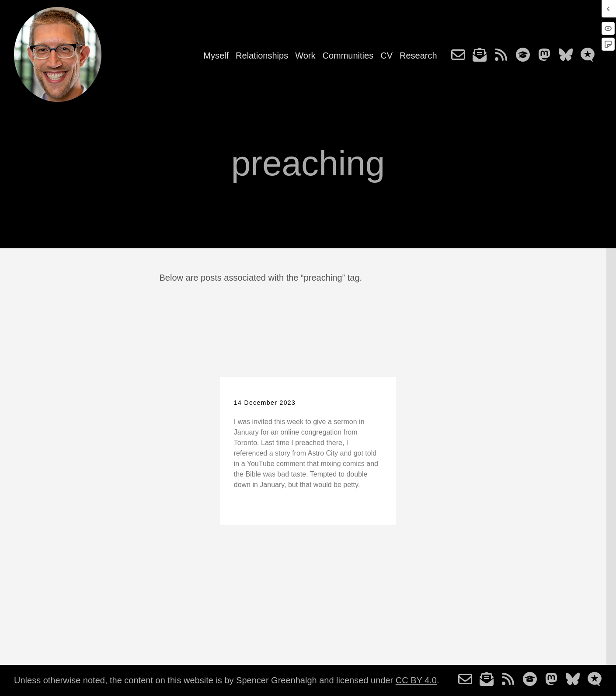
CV (386, 56)
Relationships (262, 56)
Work (305, 56)
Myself (216, 56)
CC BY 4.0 (416, 680)
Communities (348, 56)
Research (418, 56)
